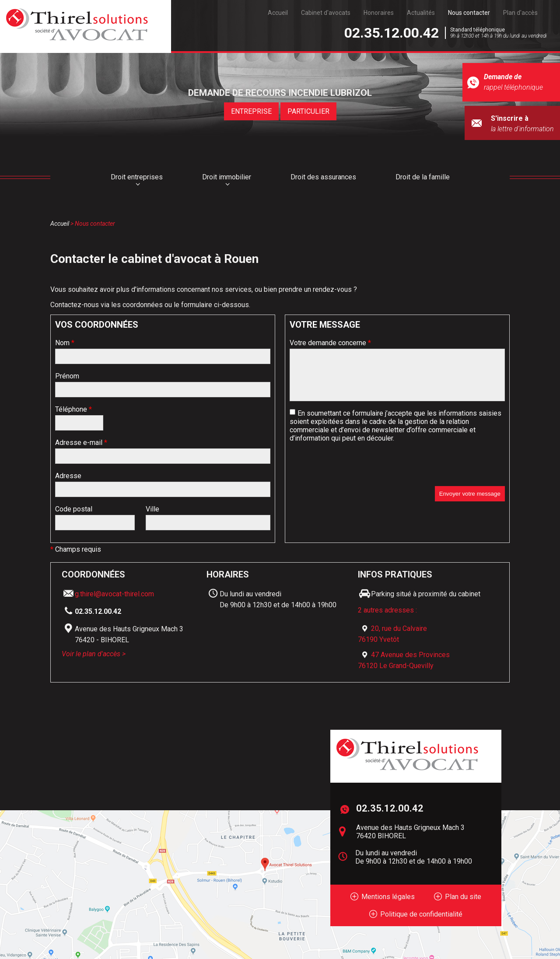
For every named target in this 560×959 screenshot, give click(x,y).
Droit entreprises (137, 177)
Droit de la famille (423, 177)
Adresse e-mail (81, 443)
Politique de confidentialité (421, 914)
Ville (152, 509)
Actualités (421, 13)
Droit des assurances (323, 177)
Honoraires (379, 13)
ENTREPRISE (251, 111)
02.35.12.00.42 (392, 33)
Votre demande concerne (330, 343)
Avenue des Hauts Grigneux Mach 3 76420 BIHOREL (410, 832)
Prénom (67, 376)
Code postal (74, 509)
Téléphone (73, 409)
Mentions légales (388, 897)
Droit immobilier (227, 177)
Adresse (68, 476)
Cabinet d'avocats (326, 13)
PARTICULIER (308, 111)
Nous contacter (469, 13)
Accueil (278, 13)
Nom (65, 343)
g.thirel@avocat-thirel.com (114, 594)
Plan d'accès (520, 13)
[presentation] (356, 469)
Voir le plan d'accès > (94, 654)
